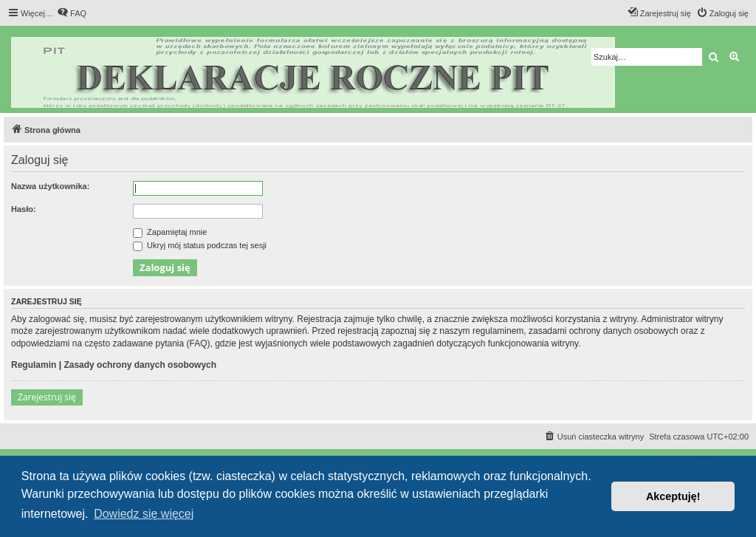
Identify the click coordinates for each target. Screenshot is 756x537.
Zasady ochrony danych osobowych (140, 365)
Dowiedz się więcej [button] (144, 514)
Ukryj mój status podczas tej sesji (200, 245)
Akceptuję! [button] (673, 496)
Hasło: (24, 209)
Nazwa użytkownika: (50, 186)
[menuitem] (72, 13)
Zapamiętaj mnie (170, 232)
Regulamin (34, 365)
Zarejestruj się (47, 397)
